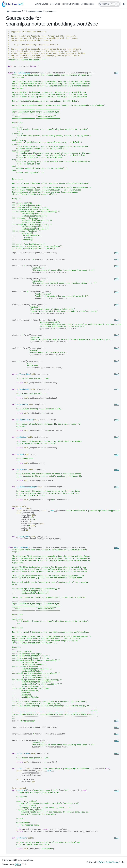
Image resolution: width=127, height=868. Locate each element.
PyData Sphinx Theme (109, 862)
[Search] (110, 4)
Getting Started (41, 4)
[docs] (117, 73)
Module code (16, 11)
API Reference (88, 4)
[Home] (8, 11)
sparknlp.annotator (35, 11)
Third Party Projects (71, 4)
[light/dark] (124, 4)
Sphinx (18, 864)
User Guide (55, 4)
